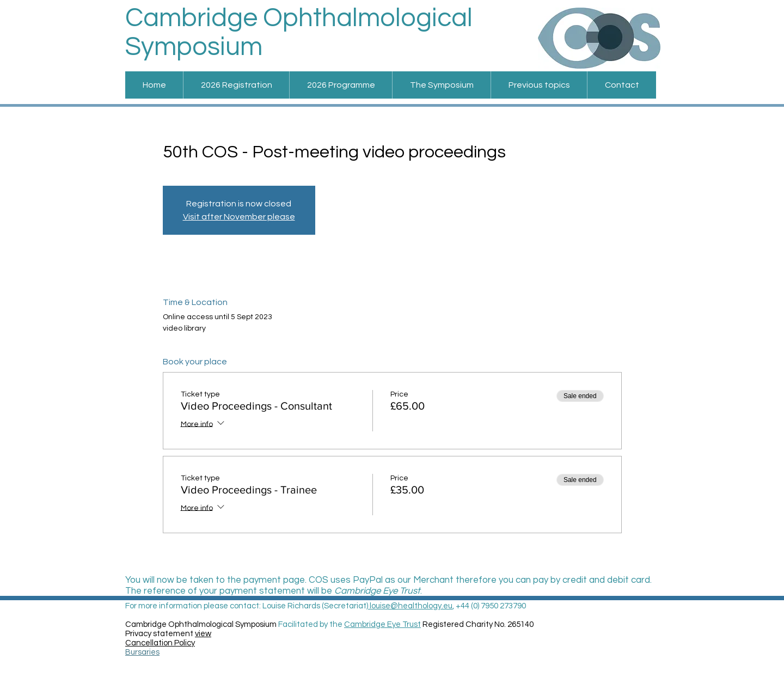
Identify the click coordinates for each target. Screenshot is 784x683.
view (203, 634)
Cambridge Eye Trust (382, 624)
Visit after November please (239, 217)
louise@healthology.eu (410, 606)
